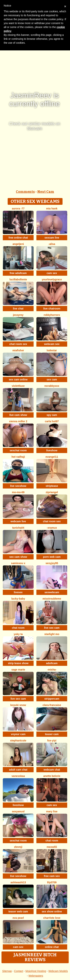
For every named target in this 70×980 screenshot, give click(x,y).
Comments (25, 192)
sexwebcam (52, 592)
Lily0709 (52, 882)
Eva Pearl (18, 918)
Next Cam (46, 192)
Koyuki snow (18, 705)
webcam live (18, 521)
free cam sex (52, 876)
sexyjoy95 (52, 563)
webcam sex (52, 344)
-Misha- (52, 670)
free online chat (18, 238)
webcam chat (52, 770)
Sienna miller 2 (18, 421)
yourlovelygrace (52, 279)
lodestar (52, 350)
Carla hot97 (52, 421)
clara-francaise (52, 705)
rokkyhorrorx (52, 315)
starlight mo (52, 634)
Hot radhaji (18, 457)
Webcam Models (58, 971)
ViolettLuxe (18, 386)
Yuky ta (18, 634)
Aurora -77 (18, 209)
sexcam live (52, 238)
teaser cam (52, 734)
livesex (18, 592)
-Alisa (52, 244)
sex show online (52, 911)
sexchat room (18, 450)
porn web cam (52, 557)
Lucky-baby (18, 599)
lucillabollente (18, 279)
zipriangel (52, 492)
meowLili (52, 847)
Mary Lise (52, 811)
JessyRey (18, 315)
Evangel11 (52, 457)
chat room (18, 628)
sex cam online (18, 379)
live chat (18, 309)
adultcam (52, 663)
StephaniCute (18, 741)
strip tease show (18, 663)
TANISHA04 (18, 528)
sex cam (52, 379)
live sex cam (52, 628)
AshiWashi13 (18, 882)
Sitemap (7, 971)
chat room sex (18, 344)
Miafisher (18, 350)
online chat (52, 947)
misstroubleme (52, 599)
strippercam (52, 699)
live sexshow (18, 486)
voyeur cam (18, 734)
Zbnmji (18, 847)
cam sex (52, 273)
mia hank (52, 209)
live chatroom (52, 309)
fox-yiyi (52, 741)
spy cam (52, 415)
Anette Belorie (52, 776)
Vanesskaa (18, 776)
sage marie (18, 670)
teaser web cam (18, 911)
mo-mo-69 (18, 492)
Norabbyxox (52, 386)
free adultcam (18, 273)
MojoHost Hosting (36, 971)
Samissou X (18, 563)
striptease (52, 486)
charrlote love (52, 918)
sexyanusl (18, 811)
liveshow (52, 450)
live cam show (18, 415)
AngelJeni (18, 244)
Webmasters (36, 976)
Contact (19, 971)
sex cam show (18, 557)
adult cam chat (18, 770)
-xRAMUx (52, 528)
